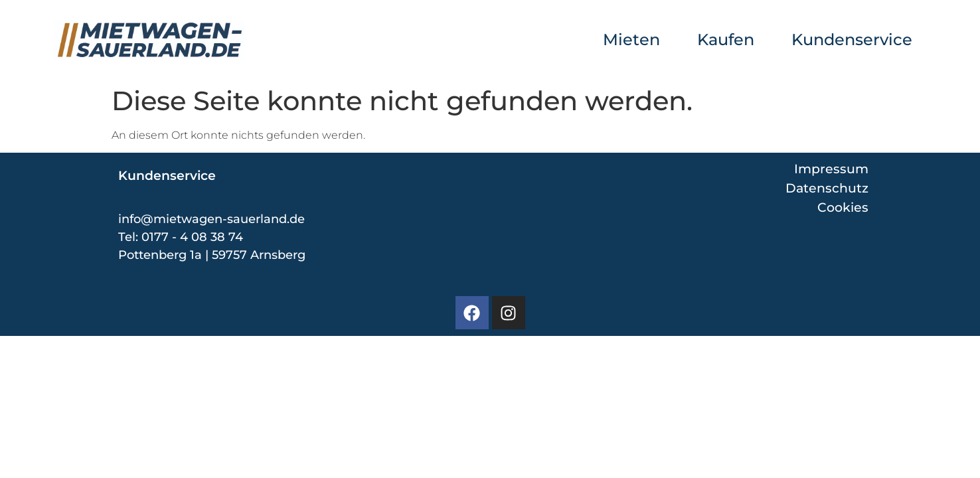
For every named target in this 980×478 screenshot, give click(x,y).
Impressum (831, 169)
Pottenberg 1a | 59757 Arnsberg (212, 255)
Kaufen (726, 40)
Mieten (631, 40)
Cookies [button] (843, 207)
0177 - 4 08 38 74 (192, 237)
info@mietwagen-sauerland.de (211, 219)
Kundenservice (852, 40)
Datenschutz (827, 188)
